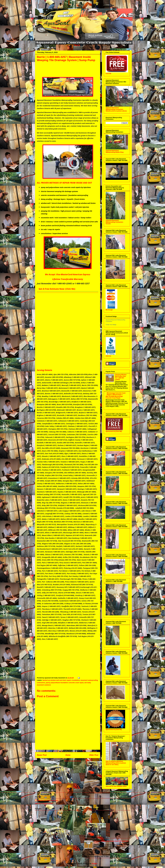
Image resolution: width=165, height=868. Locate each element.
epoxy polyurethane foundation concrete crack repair (65, 683)
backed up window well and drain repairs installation (61, 680)
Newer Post (42, 755)
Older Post (94, 755)
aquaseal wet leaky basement (48, 800)
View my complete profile (44, 803)
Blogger (94, 863)
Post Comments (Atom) (73, 761)
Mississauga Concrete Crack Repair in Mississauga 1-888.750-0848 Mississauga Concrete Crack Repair (116, 395)
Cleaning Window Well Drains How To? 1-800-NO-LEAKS (121, 377)
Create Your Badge (111, 325)
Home (68, 755)
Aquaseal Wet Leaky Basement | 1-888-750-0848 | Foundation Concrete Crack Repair (37, 6)
